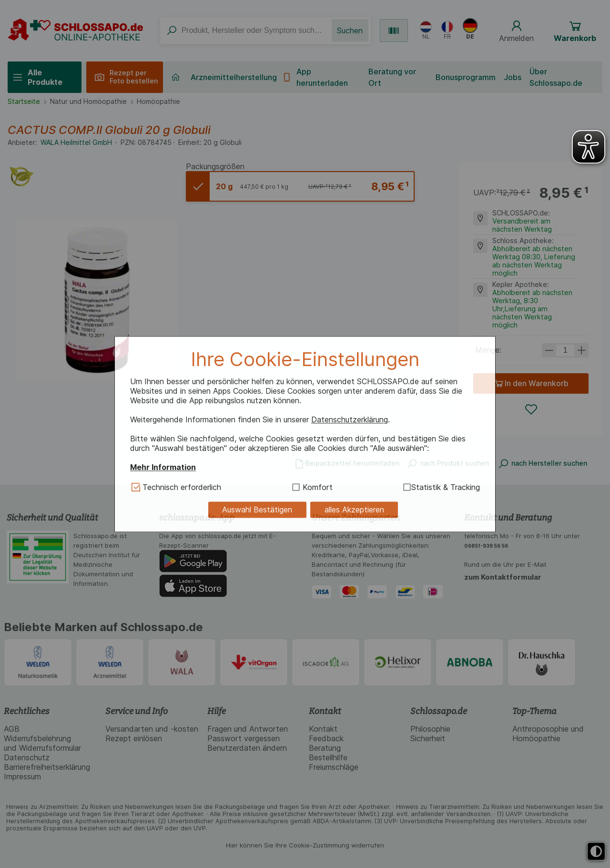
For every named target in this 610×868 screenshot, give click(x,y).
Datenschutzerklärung (350, 420)
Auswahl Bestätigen (257, 510)
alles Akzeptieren (354, 510)
